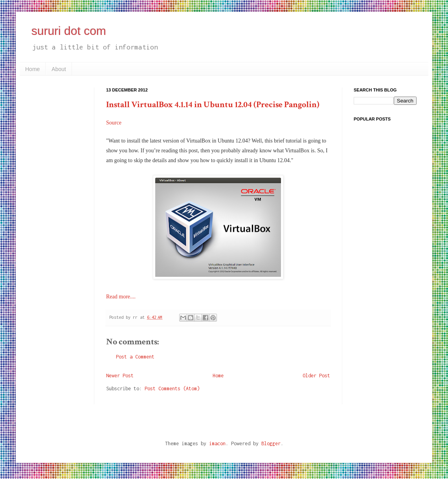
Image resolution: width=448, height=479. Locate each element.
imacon (217, 443)
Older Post (316, 376)
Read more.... (121, 297)
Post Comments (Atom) (172, 389)
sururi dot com (69, 31)
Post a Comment (135, 357)
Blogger (271, 443)
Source (114, 123)
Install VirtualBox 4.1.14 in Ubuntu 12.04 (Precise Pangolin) (213, 105)
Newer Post (120, 376)
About (59, 69)
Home (32, 69)
